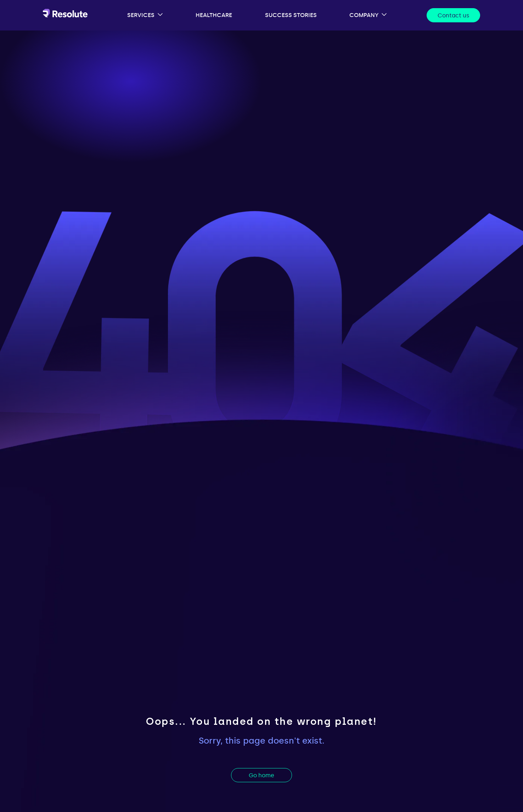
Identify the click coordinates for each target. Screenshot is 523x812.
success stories (291, 15)
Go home (261, 775)
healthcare (214, 15)
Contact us (453, 15)
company (364, 15)
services (141, 15)
